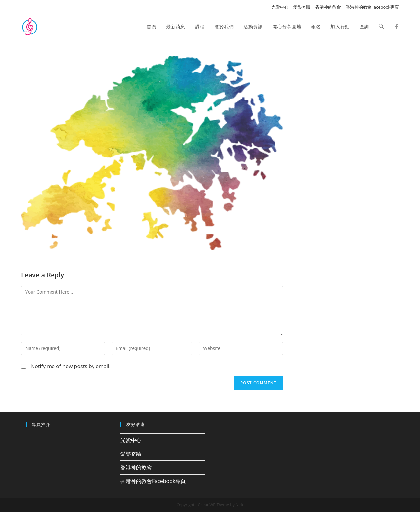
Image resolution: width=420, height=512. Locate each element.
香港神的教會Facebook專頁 (372, 7)
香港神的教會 (328, 7)
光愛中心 (280, 7)
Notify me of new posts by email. (71, 366)
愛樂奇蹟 (302, 7)
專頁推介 (41, 424)
